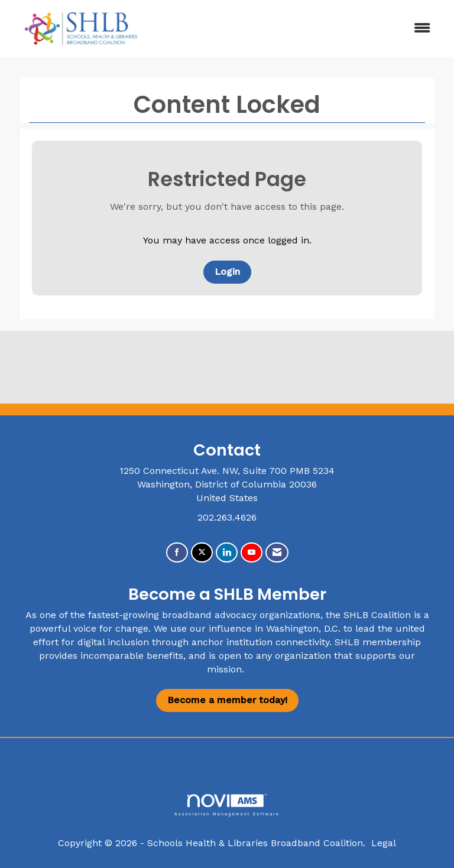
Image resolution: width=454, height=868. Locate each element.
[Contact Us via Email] (277, 553)
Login (227, 272)
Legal (384, 843)
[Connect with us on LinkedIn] (227, 553)
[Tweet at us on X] (202, 553)
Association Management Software (227, 805)
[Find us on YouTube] (252, 553)
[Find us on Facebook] (177, 553)
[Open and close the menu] (297, 29)
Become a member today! (227, 700)
